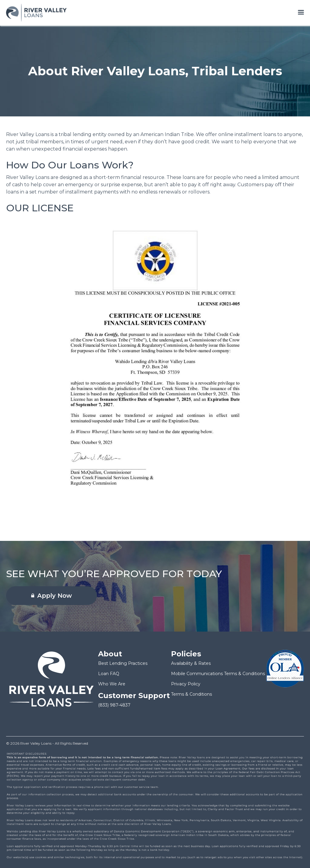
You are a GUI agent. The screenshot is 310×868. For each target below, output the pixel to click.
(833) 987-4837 (114, 705)
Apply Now (51, 596)
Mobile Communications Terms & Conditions (218, 674)
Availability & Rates (191, 663)
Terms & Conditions (191, 694)
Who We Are (112, 684)
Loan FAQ (109, 674)
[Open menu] (301, 13)
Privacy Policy (186, 684)
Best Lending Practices (123, 663)
